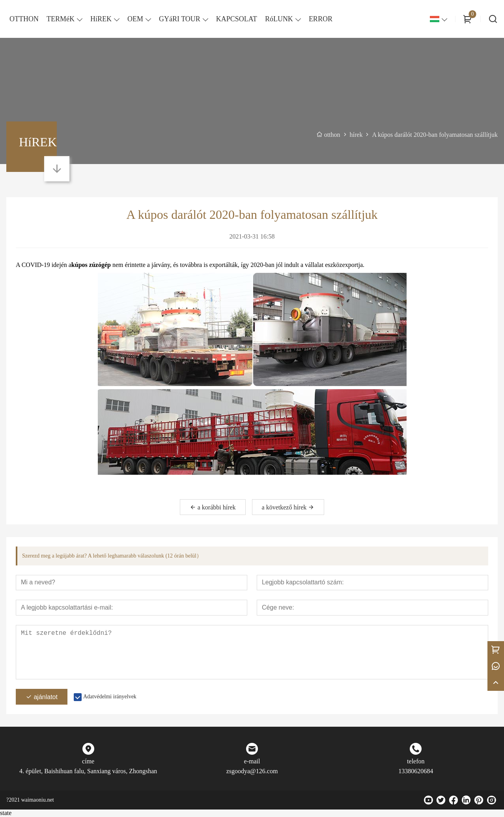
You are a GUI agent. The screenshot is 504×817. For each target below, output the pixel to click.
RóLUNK (279, 19)
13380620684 (416, 771)
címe (88, 762)
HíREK (101, 19)
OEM (135, 19)
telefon (416, 762)
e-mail (252, 762)
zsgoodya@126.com (252, 771)
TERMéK (61, 19)
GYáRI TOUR (180, 19)
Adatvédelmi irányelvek (110, 697)
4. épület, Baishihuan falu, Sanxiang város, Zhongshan (88, 771)
